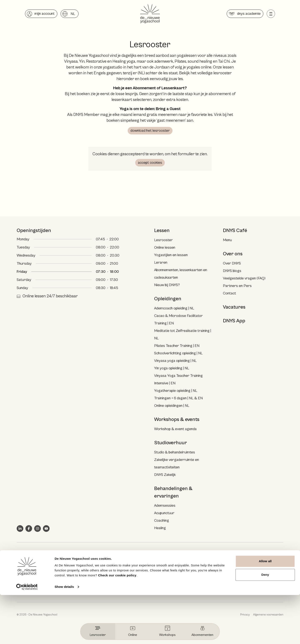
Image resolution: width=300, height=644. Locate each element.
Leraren (161, 262)
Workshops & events (177, 419)
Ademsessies (165, 506)
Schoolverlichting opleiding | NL (178, 353)
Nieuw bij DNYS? (167, 285)
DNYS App (234, 321)
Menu (227, 240)
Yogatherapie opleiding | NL (176, 391)
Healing (160, 528)
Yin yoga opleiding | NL (172, 368)
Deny (265, 624)
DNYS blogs (232, 271)
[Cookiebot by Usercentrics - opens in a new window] (27, 636)
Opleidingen (168, 299)
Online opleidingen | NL (172, 406)
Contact (229, 293)
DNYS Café (235, 231)
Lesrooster (163, 240)
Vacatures (234, 307)
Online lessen (165, 248)
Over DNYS (232, 263)
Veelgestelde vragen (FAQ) (244, 278)
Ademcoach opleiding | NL (174, 308)
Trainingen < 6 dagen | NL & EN (178, 398)
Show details (64, 636)
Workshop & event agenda (175, 429)
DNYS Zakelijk (165, 475)
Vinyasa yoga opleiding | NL (175, 361)
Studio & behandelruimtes (175, 452)
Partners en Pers (237, 286)
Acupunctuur (164, 513)
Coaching (162, 521)
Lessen (162, 231)
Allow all (265, 610)
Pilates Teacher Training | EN (177, 346)
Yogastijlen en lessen (171, 255)
